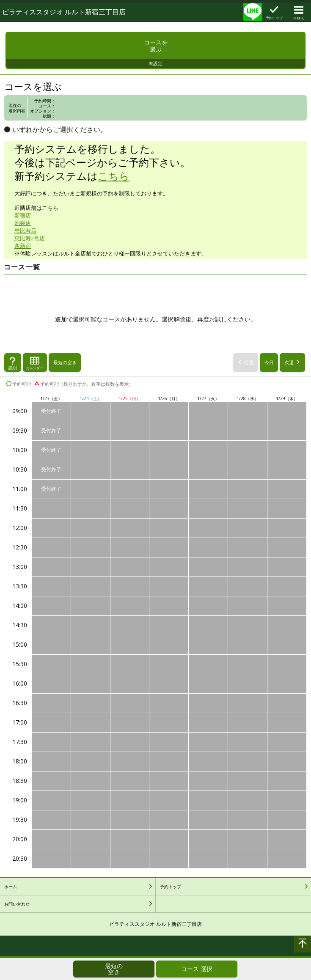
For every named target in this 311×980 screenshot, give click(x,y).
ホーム (11, 890)
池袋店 (23, 227)
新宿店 (23, 220)
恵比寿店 (25, 235)
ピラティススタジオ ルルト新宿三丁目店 (64, 12)
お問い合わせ (17, 908)
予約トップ (171, 890)
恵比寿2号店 (30, 243)
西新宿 (23, 250)
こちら (114, 181)
